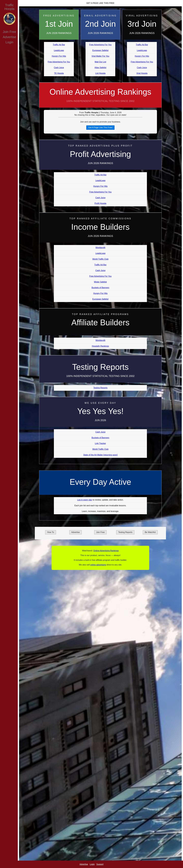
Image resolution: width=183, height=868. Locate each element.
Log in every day (85, 500)
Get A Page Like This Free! (100, 128)
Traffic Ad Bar (59, 45)
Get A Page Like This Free (100, 3)
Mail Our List (100, 62)
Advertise (9, 37)
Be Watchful (150, 532)
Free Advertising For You (59, 62)
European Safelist (100, 50)
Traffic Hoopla (9, 7)
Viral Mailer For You (100, 56)
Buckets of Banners (100, 288)
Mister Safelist (100, 282)
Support (100, 864)
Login (9, 42)
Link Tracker (100, 443)
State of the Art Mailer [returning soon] (100, 455)
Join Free (9, 32)
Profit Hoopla (100, 203)
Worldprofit (100, 248)
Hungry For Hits (59, 56)
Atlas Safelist (100, 68)
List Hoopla (100, 73)
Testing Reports (100, 388)
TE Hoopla (59, 73)
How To (51, 532)
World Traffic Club (100, 259)
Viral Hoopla (142, 73)
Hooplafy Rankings (100, 346)
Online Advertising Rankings (100, 97)
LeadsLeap (59, 50)
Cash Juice (59, 68)
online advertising (98, 565)
